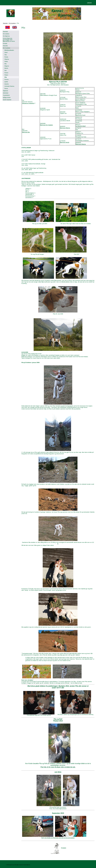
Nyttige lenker (7, 97)
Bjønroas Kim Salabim (46, 125)
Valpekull (5, 91)
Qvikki (6, 82)
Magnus (7, 66)
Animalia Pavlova (9, 86)
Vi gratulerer (6, 95)
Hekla (6, 61)
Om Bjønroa (6, 36)
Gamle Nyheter (7, 100)
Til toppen (64, 848)
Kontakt (5, 43)
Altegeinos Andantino (28, 103)
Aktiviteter (6, 93)
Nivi (6, 70)
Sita (6, 55)
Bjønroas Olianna (65, 128)
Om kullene (6, 34)
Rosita (6, 57)
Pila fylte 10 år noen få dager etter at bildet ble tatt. (58, 767)
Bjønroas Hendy (65, 142)
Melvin (6, 68)
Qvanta (7, 84)
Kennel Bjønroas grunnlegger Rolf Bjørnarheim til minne (9, 40)
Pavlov (6, 73)
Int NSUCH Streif (81, 126)
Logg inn (89, 3)
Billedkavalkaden (9, 50)
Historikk (5, 46)
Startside (5, 23)
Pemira (6, 79)
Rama (6, 88)
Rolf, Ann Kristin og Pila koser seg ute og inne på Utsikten (58, 838)
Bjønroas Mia (26, 132)
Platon (6, 75)
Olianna (7, 59)
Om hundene (12, 23)
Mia (6, 64)
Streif (6, 52)
